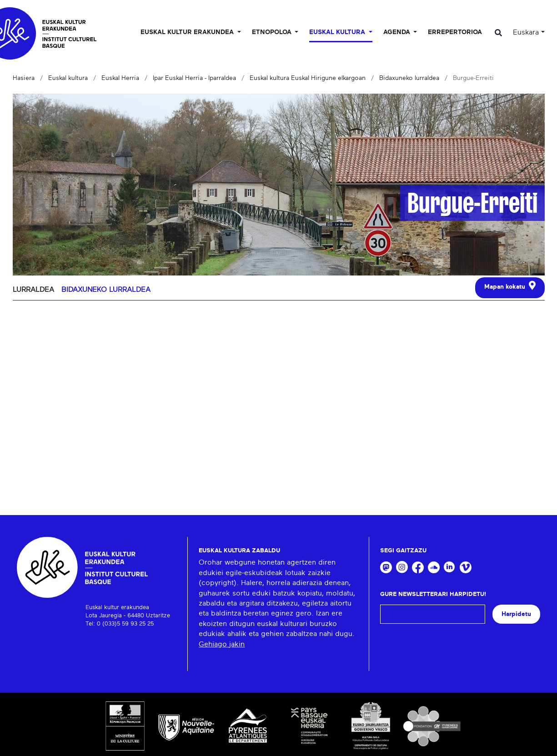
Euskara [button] (526, 32)
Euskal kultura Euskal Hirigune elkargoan (308, 78)
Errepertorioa (455, 32)
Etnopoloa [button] (273, 32)
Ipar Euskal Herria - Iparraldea (194, 78)
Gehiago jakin (222, 644)
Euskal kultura (68, 78)
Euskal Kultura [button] (338, 32)
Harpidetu (516, 614)
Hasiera (24, 78)
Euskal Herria (120, 78)
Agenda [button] (398, 32)
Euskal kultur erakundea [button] (188, 32)
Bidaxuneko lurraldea (409, 78)
